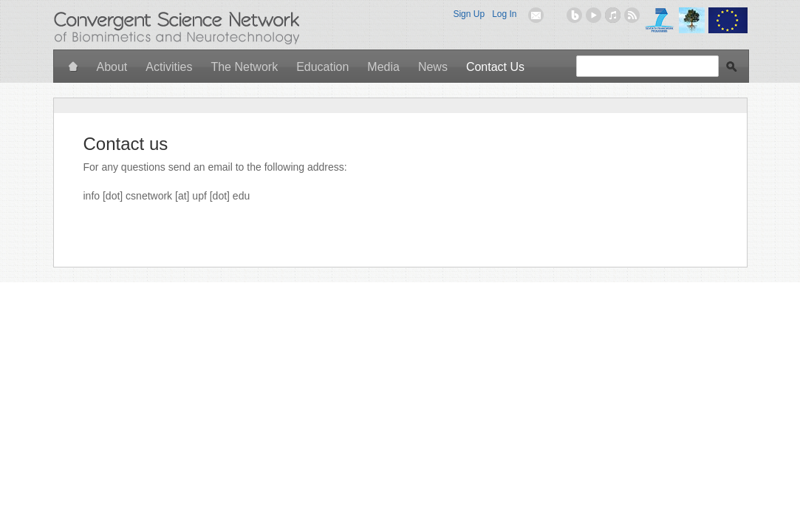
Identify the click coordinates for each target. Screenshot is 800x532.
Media (383, 67)
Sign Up (469, 14)
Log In (504, 14)
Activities (169, 67)
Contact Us (495, 67)
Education (322, 67)
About (112, 67)
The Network (244, 67)
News (433, 67)
